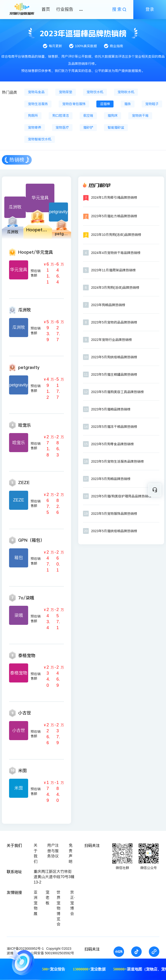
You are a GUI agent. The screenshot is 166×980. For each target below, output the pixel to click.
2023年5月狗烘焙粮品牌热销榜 (114, 357)
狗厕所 (33, 116)
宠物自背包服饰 (74, 104)
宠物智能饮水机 (40, 139)
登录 (150, 9)
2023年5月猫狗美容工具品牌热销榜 (117, 392)
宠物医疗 (62, 127)
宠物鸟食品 (36, 92)
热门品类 (10, 92)
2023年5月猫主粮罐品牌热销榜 (114, 374)
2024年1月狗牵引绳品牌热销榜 (114, 197)
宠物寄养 (35, 127)
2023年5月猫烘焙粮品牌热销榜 (114, 531)
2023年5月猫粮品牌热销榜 (111, 409)
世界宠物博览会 (58, 908)
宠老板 (47, 898)
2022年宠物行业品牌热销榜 (112, 340)
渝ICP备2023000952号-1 (25, 949)
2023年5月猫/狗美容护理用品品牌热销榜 (121, 496)
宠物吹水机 (126, 92)
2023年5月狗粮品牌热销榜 (111, 479)
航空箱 (88, 116)
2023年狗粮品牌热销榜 (108, 305)
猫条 (128, 104)
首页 (46, 9)
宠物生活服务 (38, 104)
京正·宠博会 (73, 903)
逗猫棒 (105, 104)
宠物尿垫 (66, 92)
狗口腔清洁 (61, 116)
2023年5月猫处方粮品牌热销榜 (114, 216)
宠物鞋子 (152, 104)
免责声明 (71, 853)
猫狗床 (113, 116)
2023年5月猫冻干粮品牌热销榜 (114, 427)
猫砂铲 (88, 127)
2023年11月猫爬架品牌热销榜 (113, 270)
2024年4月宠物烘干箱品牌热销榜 (116, 253)
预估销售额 (36, 273)
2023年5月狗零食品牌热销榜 (112, 444)
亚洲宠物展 (36, 903)
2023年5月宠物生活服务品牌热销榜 (117, 461)
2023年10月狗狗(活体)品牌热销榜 (116, 235)
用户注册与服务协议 (53, 851)
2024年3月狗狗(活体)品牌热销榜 (115, 288)
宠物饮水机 (95, 92)
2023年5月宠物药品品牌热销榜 (114, 322)
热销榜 (17, 160)
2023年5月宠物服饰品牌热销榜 (114, 514)
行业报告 (65, 9)
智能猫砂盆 (116, 127)
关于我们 (36, 853)
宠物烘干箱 (140, 116)
